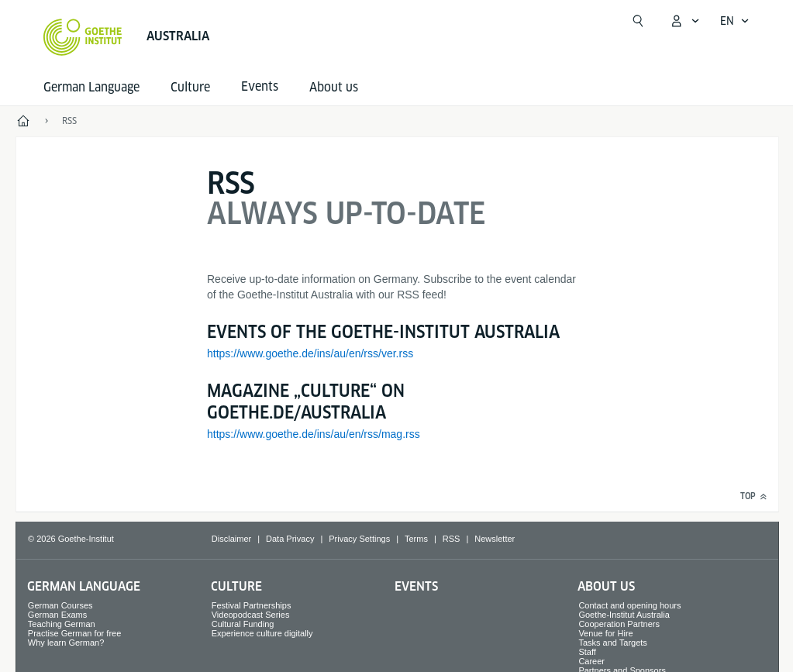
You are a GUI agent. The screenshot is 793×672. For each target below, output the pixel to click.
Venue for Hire (605, 633)
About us (334, 87)
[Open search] (638, 21)
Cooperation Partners (619, 624)
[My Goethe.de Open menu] (684, 21)
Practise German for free (74, 633)
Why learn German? (66, 643)
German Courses (60, 605)
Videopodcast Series (251, 615)
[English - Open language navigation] (735, 21)
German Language (91, 87)
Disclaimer (231, 539)
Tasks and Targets (612, 643)
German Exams (57, 615)
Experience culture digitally (262, 633)
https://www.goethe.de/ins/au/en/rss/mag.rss (314, 434)
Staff (587, 652)
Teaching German (62, 624)
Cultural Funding (243, 624)
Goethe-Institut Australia (624, 615)
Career (591, 661)
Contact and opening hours (629, 605)
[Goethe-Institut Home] (83, 37)
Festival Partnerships (252, 605)
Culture (190, 87)
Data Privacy (290, 539)
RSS (452, 539)
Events (416, 586)
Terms (416, 539)
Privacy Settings (359, 539)
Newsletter (495, 539)
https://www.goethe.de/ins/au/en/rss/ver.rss (310, 353)
